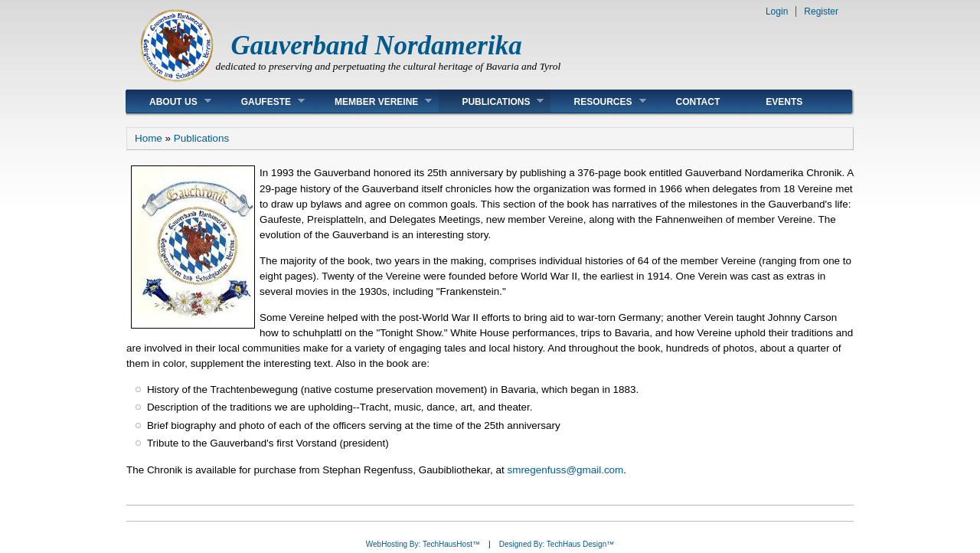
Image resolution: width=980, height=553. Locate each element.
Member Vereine (372, 101)
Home (149, 138)
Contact (698, 102)
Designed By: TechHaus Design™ (557, 544)
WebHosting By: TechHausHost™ (423, 544)
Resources (598, 101)
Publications (491, 101)
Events (784, 102)
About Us (169, 101)
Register (821, 11)
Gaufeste (261, 101)
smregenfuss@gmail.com (565, 470)
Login (777, 11)
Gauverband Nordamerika (377, 46)
